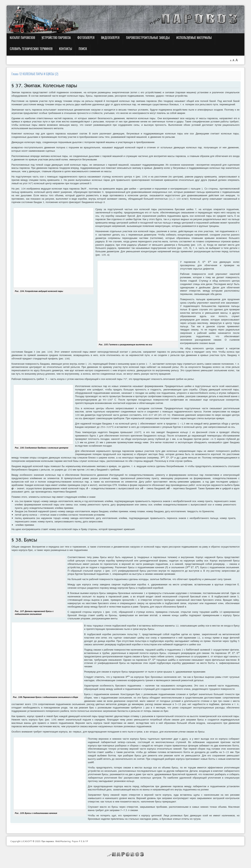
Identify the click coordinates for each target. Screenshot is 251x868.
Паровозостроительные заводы (148, 37)
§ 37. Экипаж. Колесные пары (44, 85)
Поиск (83, 49)
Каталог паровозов (22, 37)
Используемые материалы (194, 37)
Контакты (66, 49)
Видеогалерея (110, 37)
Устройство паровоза (56, 37)
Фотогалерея (86, 37)
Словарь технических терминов (31, 49)
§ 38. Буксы (24, 540)
